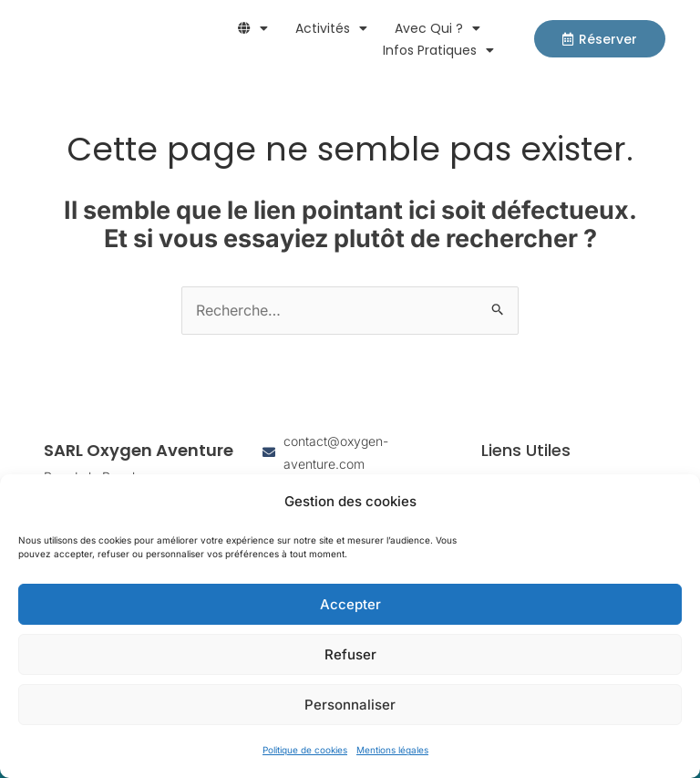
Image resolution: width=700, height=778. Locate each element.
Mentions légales (392, 750)
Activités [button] (331, 28)
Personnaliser (350, 705)
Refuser (350, 654)
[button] (253, 28)
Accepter (350, 604)
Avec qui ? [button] (437, 28)
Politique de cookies (305, 750)
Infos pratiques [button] (438, 50)
